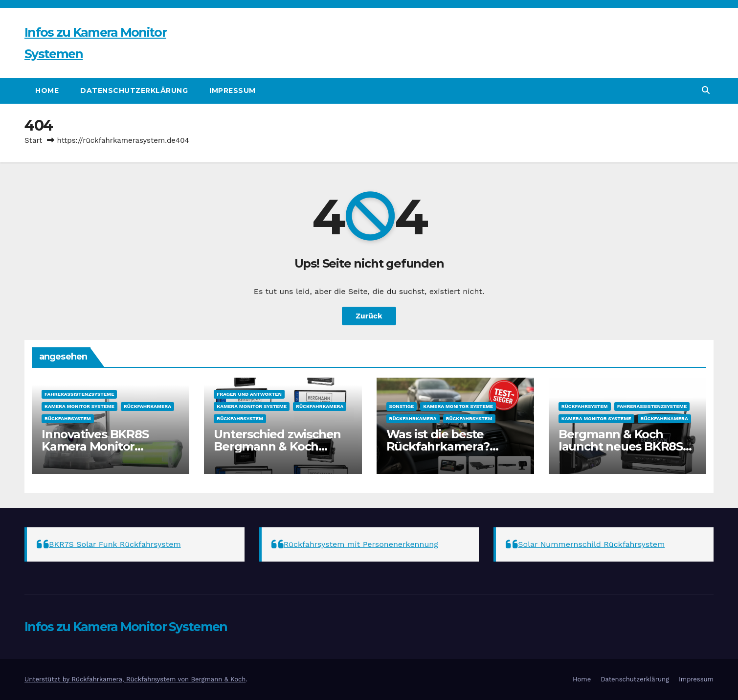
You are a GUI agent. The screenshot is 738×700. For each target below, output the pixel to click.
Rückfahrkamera (147, 406)
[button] (706, 90)
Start (33, 140)
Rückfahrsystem (68, 418)
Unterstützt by (48, 679)
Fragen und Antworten (249, 394)
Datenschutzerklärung (134, 90)
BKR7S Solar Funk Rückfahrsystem (115, 544)
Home (47, 90)
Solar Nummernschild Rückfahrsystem (591, 544)
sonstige (402, 406)
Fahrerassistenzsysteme (79, 394)
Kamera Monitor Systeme (79, 406)
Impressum (233, 90)
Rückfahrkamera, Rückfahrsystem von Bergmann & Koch (158, 679)
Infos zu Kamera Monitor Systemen (126, 627)
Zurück (369, 316)
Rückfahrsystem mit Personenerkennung (361, 544)
